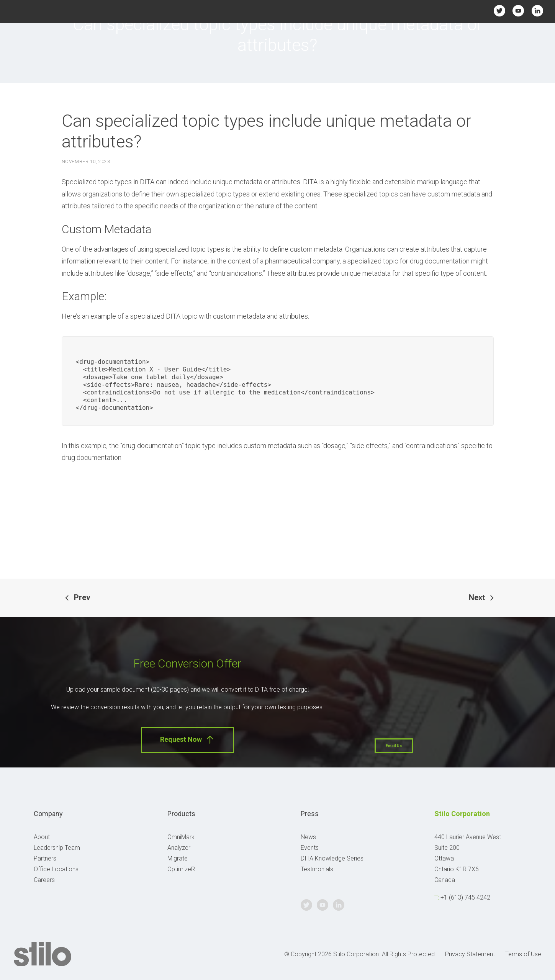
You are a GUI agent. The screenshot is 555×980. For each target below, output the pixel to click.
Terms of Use (523, 954)
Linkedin (537, 11)
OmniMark (181, 837)
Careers (44, 880)
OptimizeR (181, 869)
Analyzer (179, 848)
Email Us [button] (394, 746)
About (42, 837)
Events (310, 848)
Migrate (178, 858)
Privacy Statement (470, 954)
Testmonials (317, 869)
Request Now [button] (187, 740)
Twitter (500, 11)
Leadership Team (57, 848)
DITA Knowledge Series (332, 858)
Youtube (518, 11)
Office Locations (56, 869)
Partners (45, 858)
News (308, 837)
